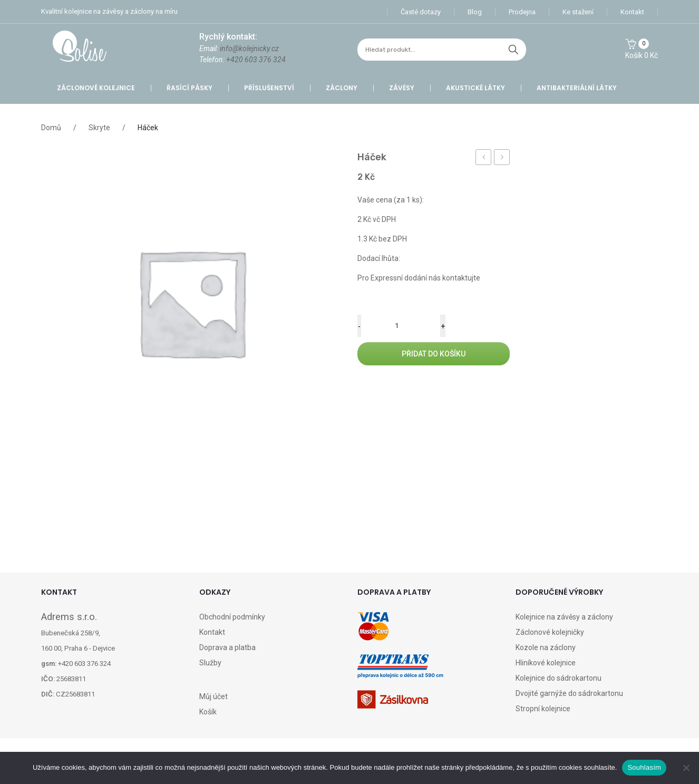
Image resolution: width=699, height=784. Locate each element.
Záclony (342, 88)
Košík (208, 712)
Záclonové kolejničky (550, 632)
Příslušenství (269, 88)
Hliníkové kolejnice (546, 663)
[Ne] (686, 768)
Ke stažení (578, 12)
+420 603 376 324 (256, 60)
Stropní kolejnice (543, 709)
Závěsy (402, 88)
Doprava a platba (227, 647)
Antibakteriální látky (577, 88)
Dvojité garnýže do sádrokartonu (569, 693)
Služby (210, 663)
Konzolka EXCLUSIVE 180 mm (484, 159)
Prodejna (522, 12)
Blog (475, 12)
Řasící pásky (190, 88)
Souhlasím (644, 767)
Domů (51, 128)
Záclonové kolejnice (96, 88)
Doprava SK (503, 159)
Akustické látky (475, 88)
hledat (513, 50)
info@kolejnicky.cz (249, 49)
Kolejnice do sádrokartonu (559, 678)
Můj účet (213, 696)
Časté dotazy (421, 12)
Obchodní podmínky (232, 617)
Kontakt (632, 12)
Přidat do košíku (434, 354)
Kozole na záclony (546, 647)
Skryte (99, 128)
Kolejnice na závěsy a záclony (564, 617)
